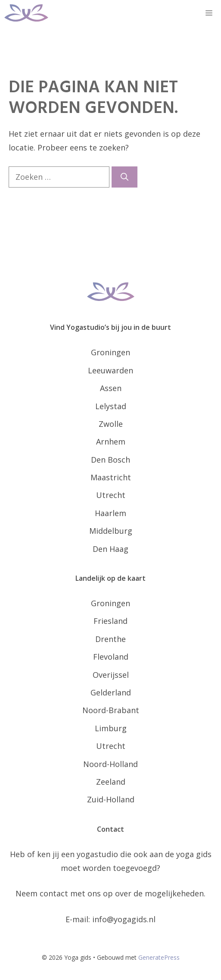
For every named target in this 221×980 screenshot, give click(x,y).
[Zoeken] (125, 177)
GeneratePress (159, 957)
